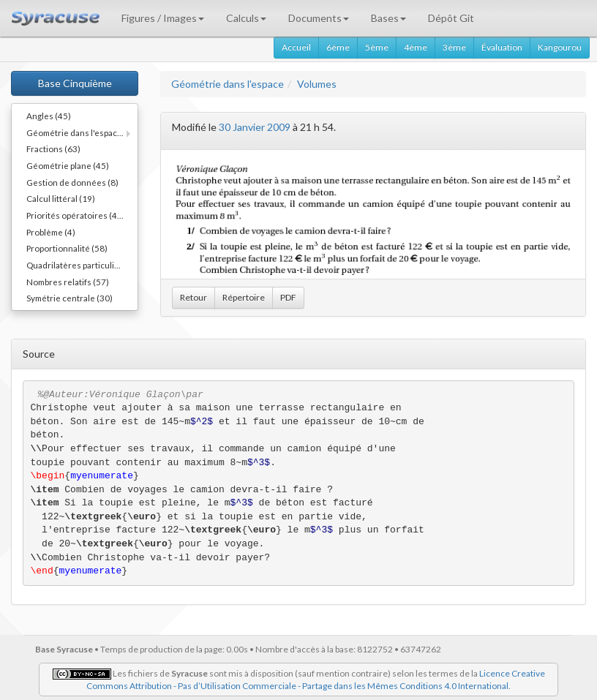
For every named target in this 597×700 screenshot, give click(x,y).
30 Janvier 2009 (255, 127)
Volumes (317, 84)
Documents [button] (319, 18)
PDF (288, 297)
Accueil (296, 47)
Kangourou (560, 47)
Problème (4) (51, 232)
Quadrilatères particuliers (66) (82, 265)
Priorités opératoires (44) (76, 215)
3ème (454, 47)
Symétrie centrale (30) (70, 298)
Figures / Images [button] (163, 18)
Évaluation (502, 47)
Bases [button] (388, 18)
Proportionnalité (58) (67, 248)
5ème (377, 47)
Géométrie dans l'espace (228, 84)
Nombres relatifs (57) (68, 282)
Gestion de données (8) (72, 182)
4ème (416, 47)
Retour (194, 297)
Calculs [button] (246, 18)
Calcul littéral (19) (61, 198)
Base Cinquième (75, 83)
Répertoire (244, 297)
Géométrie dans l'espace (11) (82, 132)
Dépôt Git (451, 18)
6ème (338, 47)
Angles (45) (49, 116)
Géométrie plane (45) (68, 165)
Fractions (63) (53, 148)
